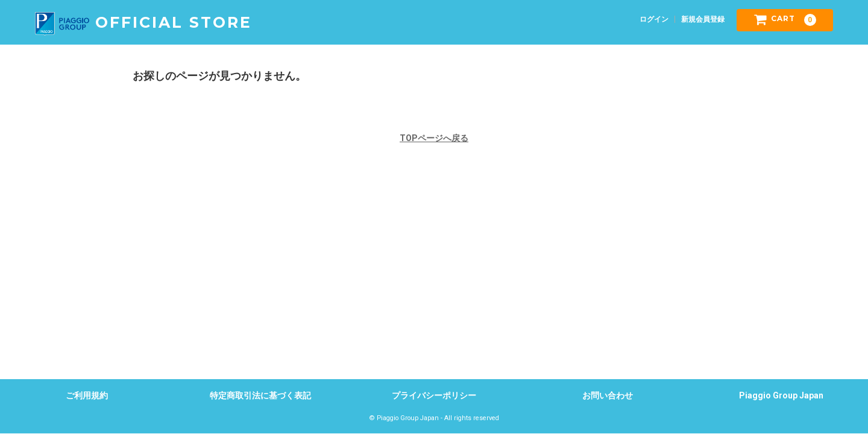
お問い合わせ (608, 395)
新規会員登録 (703, 19)
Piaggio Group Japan (781, 395)
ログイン (654, 19)
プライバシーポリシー (434, 395)
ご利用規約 (87, 395)
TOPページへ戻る (434, 138)
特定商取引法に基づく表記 (260, 395)
